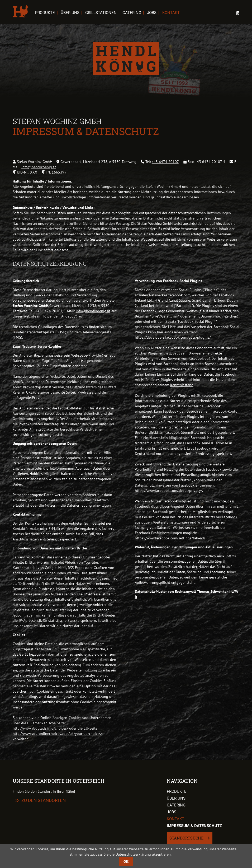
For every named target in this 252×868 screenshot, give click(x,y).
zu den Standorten (44, 800)
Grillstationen (101, 13)
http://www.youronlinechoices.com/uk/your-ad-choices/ (57, 734)
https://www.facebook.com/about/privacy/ (168, 491)
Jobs (152, 13)
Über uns (70, 13)
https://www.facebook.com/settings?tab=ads (170, 538)
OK (126, 861)
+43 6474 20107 (165, 162)
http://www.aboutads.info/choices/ (40, 728)
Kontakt (171, 13)
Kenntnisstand (182, 385)
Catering (132, 13)
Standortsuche (187, 838)
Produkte (45, 13)
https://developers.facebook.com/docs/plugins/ (173, 337)
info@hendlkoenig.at (39, 167)
